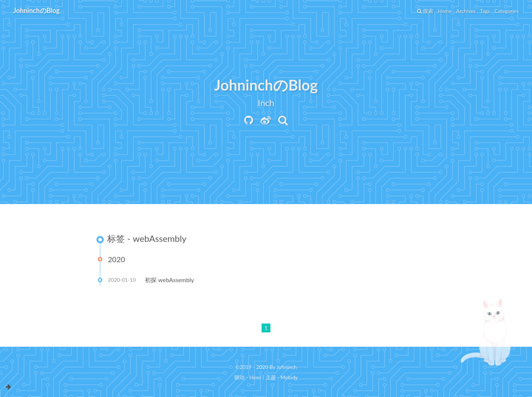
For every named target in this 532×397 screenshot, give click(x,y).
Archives (466, 11)
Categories (507, 11)
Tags (485, 11)
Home (445, 11)
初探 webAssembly (169, 280)
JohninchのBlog (37, 10)
